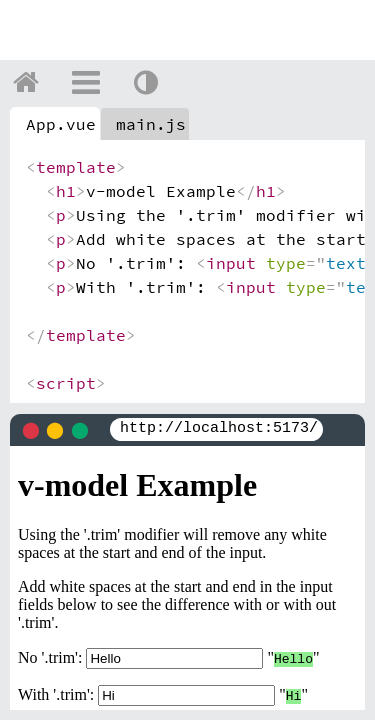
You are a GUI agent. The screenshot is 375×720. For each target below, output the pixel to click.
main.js (151, 124)
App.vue (61, 124)
